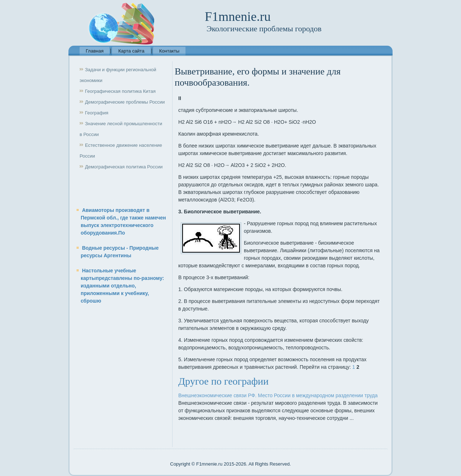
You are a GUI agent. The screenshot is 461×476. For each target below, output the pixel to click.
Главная (95, 51)
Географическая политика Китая (120, 91)
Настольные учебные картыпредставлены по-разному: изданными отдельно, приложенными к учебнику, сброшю (122, 286)
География (97, 113)
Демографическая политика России (124, 167)
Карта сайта (131, 51)
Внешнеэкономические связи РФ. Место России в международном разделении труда (278, 395)
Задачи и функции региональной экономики (118, 75)
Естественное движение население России (121, 151)
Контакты (169, 51)
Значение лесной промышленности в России (121, 129)
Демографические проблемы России (125, 102)
